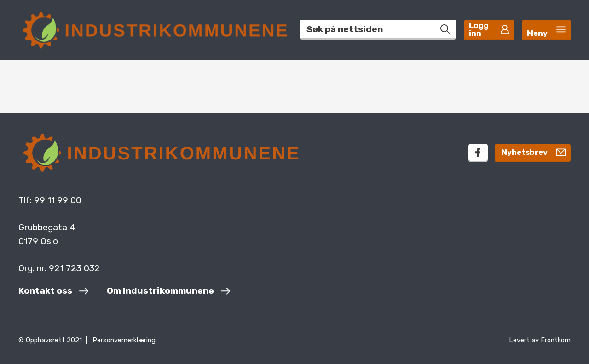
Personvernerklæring (124, 340)
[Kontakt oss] (53, 292)
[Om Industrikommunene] (168, 292)
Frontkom (556, 340)
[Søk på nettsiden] (431, 27)
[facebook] (463, 153)
